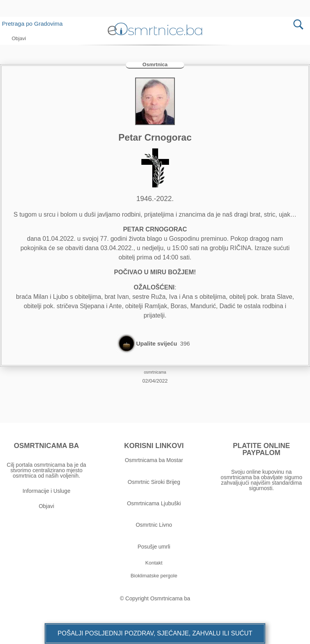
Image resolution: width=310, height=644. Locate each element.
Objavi (46, 506)
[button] (155, 633)
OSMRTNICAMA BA (47, 446)
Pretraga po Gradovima (35, 24)
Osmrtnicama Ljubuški (154, 503)
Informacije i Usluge (47, 491)
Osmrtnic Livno (154, 525)
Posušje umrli (154, 547)
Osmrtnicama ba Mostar (154, 460)
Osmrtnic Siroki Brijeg (154, 482)
